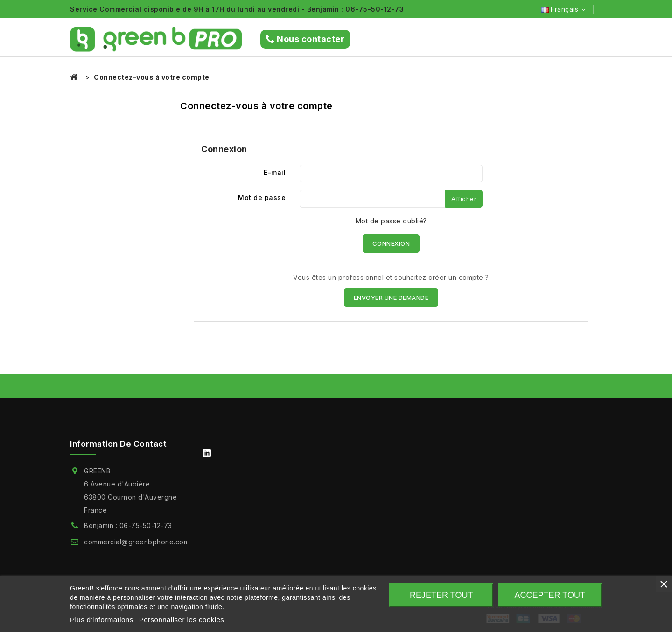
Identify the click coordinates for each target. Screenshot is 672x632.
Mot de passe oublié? (391, 221)
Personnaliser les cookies (182, 620)
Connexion (391, 243)
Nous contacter (305, 39)
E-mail (275, 172)
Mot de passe (262, 198)
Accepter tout (550, 595)
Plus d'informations (102, 620)
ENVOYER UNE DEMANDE (391, 298)
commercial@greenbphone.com (136, 542)
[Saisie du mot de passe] (372, 199)
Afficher (464, 199)
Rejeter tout (441, 595)
